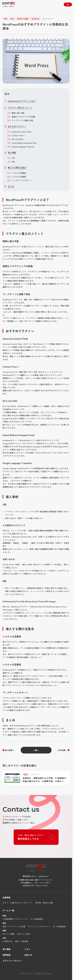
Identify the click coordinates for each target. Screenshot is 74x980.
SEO (12, 19)
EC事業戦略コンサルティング (15, 919)
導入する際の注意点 (17, 168)
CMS (5, 19)
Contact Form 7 (18, 135)
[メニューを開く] (68, 4)
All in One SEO (17, 139)
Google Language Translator (23, 147)
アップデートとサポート (22, 180)
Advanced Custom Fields (21, 132)
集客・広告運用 (22, 941)
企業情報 (6, 897)
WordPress (35, 19)
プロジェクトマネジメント (39, 926)
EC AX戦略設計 (37, 919)
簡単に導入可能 (18, 113)
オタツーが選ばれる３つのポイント (18, 903)
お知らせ (28, 955)
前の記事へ (10, 750)
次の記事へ (62, 750)
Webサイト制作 (24, 934)
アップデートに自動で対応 (22, 120)
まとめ (11, 186)
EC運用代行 (8, 941)
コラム (27, 949)
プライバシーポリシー (12, 961)
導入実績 (6, 949)
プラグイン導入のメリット (20, 108)
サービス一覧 (8, 910)
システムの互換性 (19, 173)
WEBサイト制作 (23, 19)
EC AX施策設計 (60, 926)
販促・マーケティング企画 (14, 926)
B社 (13, 162)
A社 (13, 158)
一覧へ (36, 750)
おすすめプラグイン (17, 126)
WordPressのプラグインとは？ (22, 101)
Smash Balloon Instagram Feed (24, 143)
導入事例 (12, 153)
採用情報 (6, 955)
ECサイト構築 (9, 934)
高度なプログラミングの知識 (23, 117)
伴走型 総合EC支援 (44, 903)
